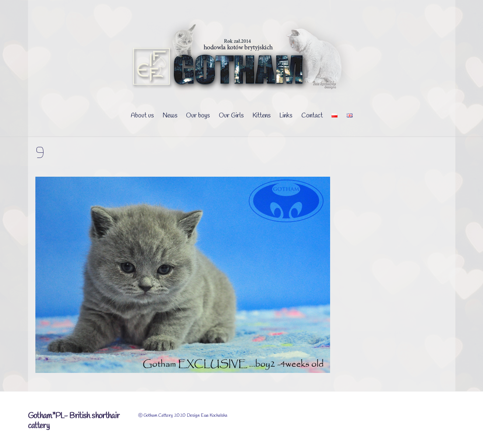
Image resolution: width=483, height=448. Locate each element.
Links (286, 116)
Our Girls (231, 116)
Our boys (198, 116)
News (170, 116)
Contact (312, 116)
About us (142, 116)
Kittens (261, 116)
